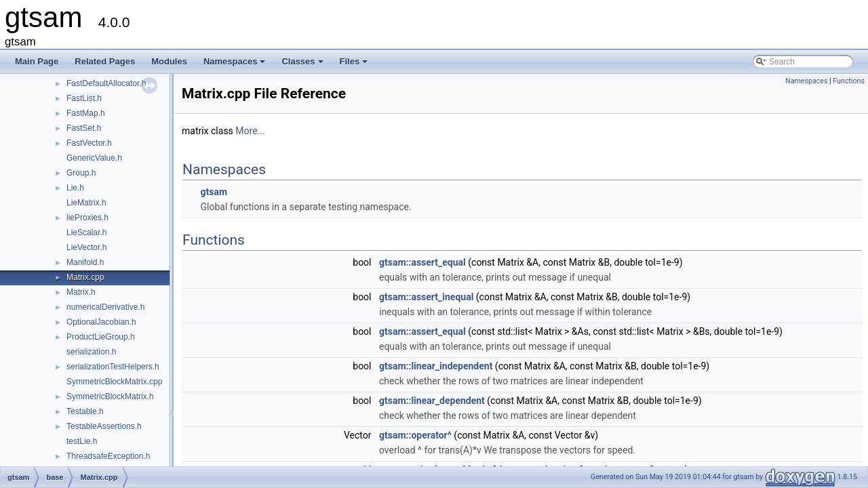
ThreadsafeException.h (108, 456)
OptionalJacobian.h (101, 322)
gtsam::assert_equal (422, 262)
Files (355, 65)
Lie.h (75, 188)
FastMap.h (86, 113)
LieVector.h (86, 247)
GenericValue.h (94, 158)
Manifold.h (85, 262)
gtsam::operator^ (415, 435)
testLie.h (82, 441)
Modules (169, 61)
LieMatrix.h (86, 203)
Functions (849, 81)
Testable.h (85, 411)
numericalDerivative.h (105, 307)
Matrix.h (81, 292)
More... (250, 131)
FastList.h (84, 98)
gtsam (214, 192)
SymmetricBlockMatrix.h (110, 396)
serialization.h (91, 352)
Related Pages (105, 61)
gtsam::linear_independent (436, 366)
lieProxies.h (87, 218)
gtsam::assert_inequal (426, 297)
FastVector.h (89, 143)
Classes (303, 65)
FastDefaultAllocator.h (106, 83)
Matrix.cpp (85, 277)
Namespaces (236, 65)
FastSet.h (84, 128)
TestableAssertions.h (104, 426)
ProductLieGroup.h (101, 337)
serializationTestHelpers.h (113, 367)
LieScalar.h (86, 232)
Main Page (37, 61)
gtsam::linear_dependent (432, 401)
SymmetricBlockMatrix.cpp (114, 382)
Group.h (81, 173)
